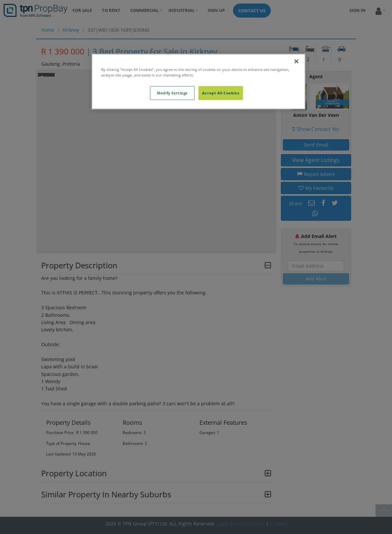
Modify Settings (172, 93)
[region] (198, 82)
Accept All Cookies (221, 93)
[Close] (296, 61)
